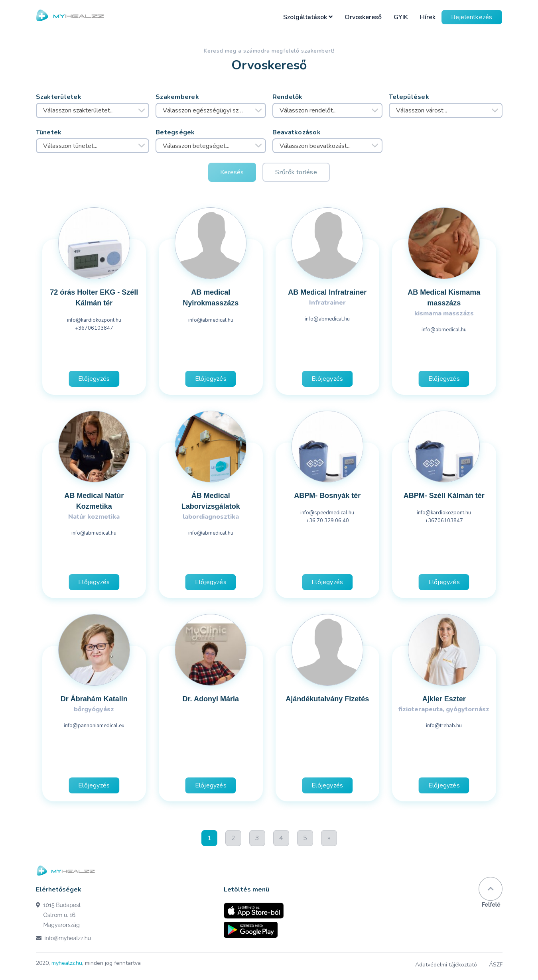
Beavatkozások (297, 132)
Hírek (428, 17)
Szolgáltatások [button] (308, 17)
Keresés (232, 172)
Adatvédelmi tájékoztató (446, 965)
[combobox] (93, 110)
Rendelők (288, 97)
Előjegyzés (94, 379)
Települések (409, 97)
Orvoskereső (363, 17)
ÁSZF (496, 965)
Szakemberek (177, 97)
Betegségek (175, 132)
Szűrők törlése (296, 172)
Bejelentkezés (472, 17)
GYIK (401, 17)
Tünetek (49, 132)
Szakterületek (59, 97)
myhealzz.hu (67, 963)
